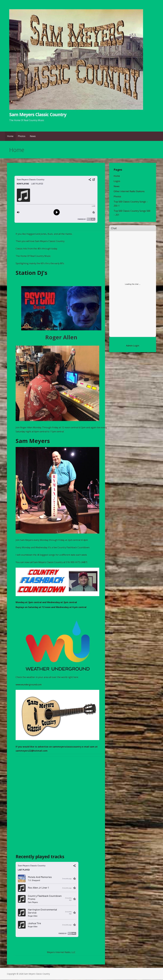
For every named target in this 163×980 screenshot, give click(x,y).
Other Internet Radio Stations (129, 191)
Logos (117, 181)
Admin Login (133, 346)
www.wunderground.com (29, 685)
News (33, 136)
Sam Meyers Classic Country (38, 114)
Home (10, 136)
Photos (22, 136)
